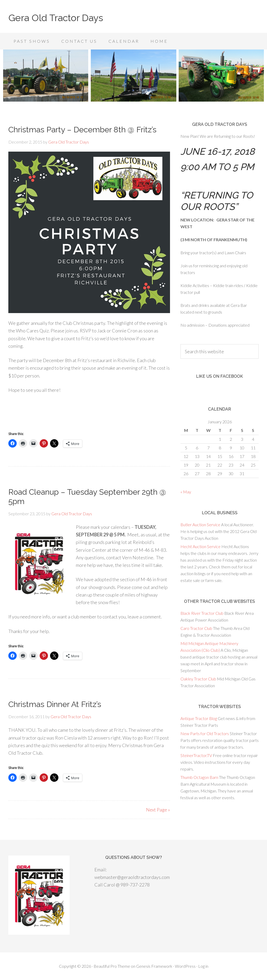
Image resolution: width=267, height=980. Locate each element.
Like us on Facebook (220, 376)
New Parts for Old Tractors (205, 733)
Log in (203, 966)
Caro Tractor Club (196, 628)
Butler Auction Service (200, 525)
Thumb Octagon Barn (199, 777)
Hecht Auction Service (201, 546)
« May (186, 492)
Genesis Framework (154, 966)
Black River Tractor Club (202, 613)
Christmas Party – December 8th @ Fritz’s (82, 130)
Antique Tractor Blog (199, 718)
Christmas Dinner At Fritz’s (55, 704)
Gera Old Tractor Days (56, 18)
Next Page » (158, 810)
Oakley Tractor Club (198, 679)
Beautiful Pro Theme (112, 966)
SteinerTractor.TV (196, 755)
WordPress (185, 966)
